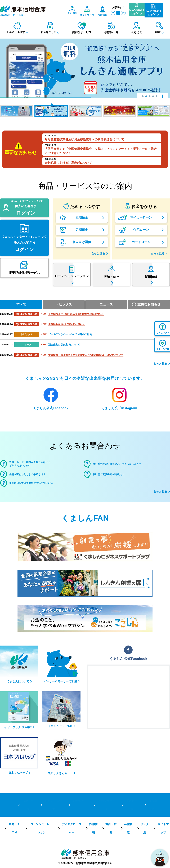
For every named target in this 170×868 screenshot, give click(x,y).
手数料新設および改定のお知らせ (66, 333)
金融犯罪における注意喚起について (68, 163)
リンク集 (144, 825)
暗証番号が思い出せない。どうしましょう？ (126, 474)
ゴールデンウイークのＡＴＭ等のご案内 (70, 344)
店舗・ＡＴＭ (14, 825)
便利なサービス (106, 813)
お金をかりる (79, 813)
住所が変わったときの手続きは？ (34, 486)
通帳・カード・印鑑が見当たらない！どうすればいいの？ (37, 474)
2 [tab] (146, 96)
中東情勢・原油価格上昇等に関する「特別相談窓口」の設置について (86, 364)
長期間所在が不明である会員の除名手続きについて (76, 323)
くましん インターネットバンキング (24, 223)
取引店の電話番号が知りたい (114, 486)
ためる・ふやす (53, 813)
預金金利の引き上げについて (64, 354)
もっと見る (98, 254)
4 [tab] (153, 96)
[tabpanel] (85, 68)
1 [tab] (143, 96)
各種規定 (128, 825)
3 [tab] (150, 96)
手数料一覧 (131, 813)
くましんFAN (85, 532)
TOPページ (28, 813)
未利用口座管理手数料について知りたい (39, 496)
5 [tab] (156, 96)
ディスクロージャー (71, 825)
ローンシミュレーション (41, 825)
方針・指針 (111, 825)
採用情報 (93, 825)
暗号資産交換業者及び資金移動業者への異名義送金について (84, 139)
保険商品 (153, 813)
